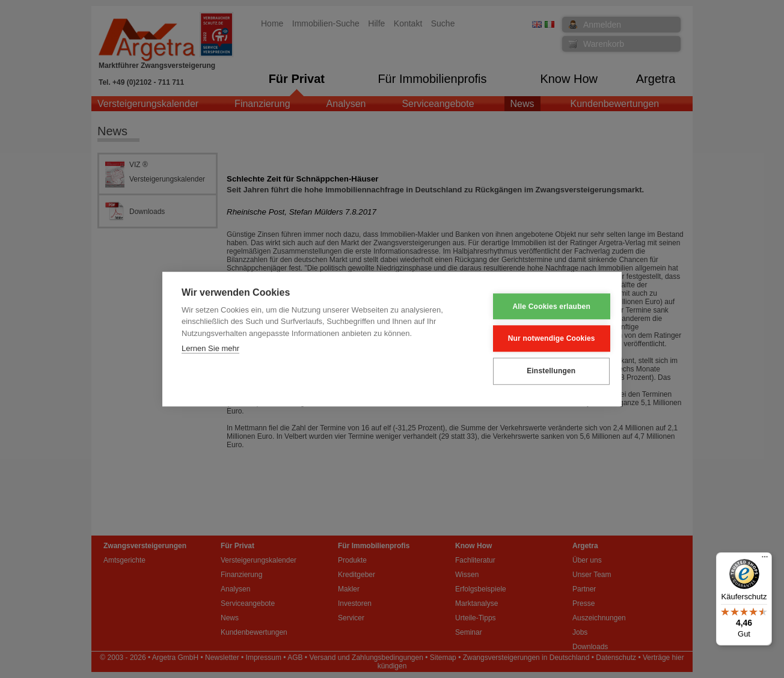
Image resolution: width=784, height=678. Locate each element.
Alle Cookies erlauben (544, 307)
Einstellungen (543, 371)
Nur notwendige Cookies (543, 338)
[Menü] (765, 560)
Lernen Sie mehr (210, 349)
